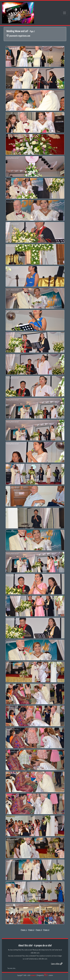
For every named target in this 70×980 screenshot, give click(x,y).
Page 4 (46, 930)
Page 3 (39, 930)
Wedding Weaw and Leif (12, 48)
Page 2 (31, 930)
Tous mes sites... (12, 968)
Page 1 (24, 930)
